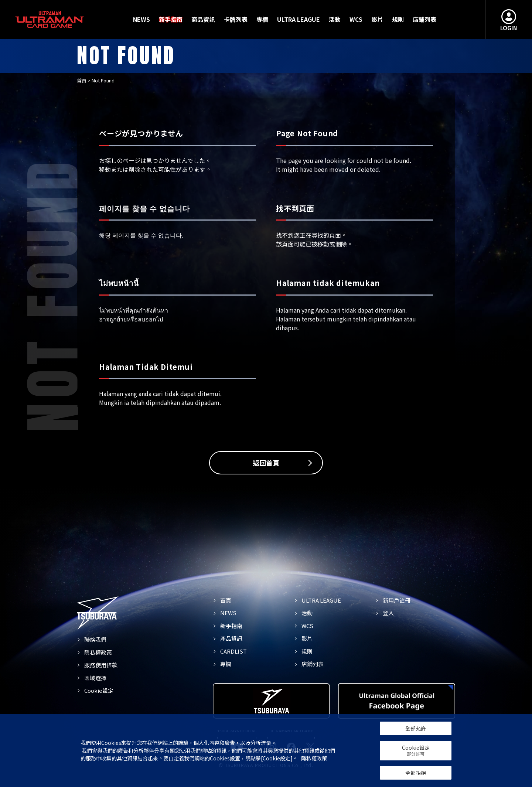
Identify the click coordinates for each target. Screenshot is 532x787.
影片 (377, 19)
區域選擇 (95, 678)
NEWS (141, 19)
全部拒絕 (416, 773)
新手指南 (171, 19)
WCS (356, 19)
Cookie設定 (99, 690)
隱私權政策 (98, 652)
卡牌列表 (236, 19)
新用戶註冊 (397, 600)
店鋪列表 (424, 19)
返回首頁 (266, 463)
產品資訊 (231, 638)
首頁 (82, 80)
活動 (335, 19)
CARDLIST (233, 651)
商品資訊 (203, 19)
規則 (398, 19)
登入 (388, 613)
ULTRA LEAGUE (299, 19)
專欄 (262, 19)
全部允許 (416, 728)
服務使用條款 (101, 665)
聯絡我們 (95, 639)
